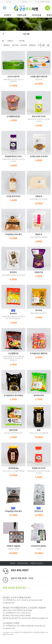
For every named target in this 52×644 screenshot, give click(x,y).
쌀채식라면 (13, 430)
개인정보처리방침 (23, 563)
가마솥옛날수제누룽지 (13, 234)
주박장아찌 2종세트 (39, 546)
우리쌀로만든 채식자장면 (13, 396)
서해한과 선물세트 (13, 546)
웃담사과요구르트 (39, 117)
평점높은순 (32, 45)
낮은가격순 (15, 45)
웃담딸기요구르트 (39, 468)
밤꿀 (39, 430)
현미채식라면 (39, 396)
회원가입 (23, 2)
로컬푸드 (8, 15)
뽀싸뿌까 (13, 314)
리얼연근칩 (39, 272)
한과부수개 (39, 511)
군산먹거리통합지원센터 (42, 2)
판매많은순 (7, 45)
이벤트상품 (22, 15)
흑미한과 (13, 272)
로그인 (8, 2)
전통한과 (39, 196)
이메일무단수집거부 (36, 563)
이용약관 (12, 563)
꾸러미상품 (37, 15)
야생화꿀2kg (13, 468)
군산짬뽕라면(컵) (13, 117)
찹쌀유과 (39, 234)
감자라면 (39, 310)
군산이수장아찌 (13, 77)
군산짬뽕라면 (13, 354)
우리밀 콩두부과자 (13, 196)
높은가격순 (24, 45)
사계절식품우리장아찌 (39, 77)
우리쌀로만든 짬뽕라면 (39, 354)
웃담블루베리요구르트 (13, 157)
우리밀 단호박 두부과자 (39, 157)
